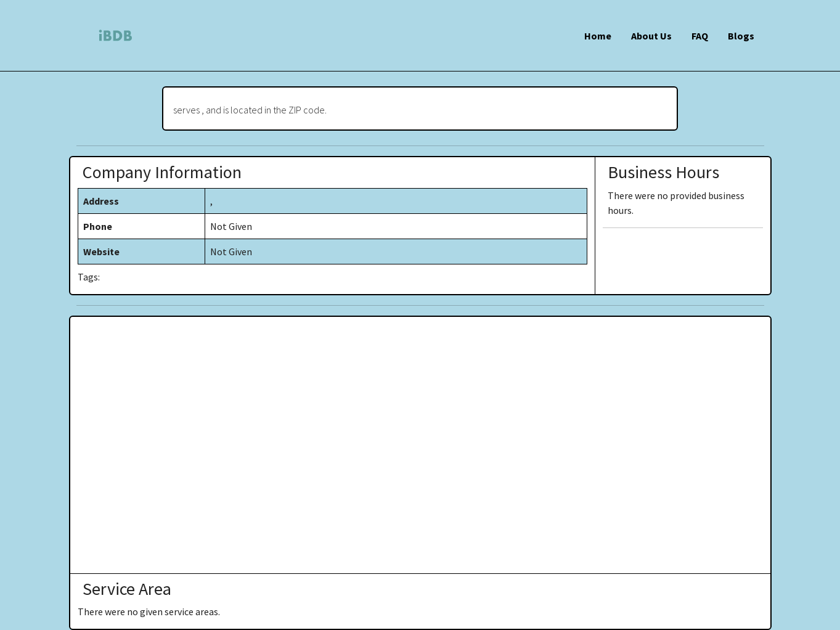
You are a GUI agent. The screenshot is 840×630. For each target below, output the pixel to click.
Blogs (741, 36)
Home (598, 36)
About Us (651, 36)
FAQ (700, 36)
